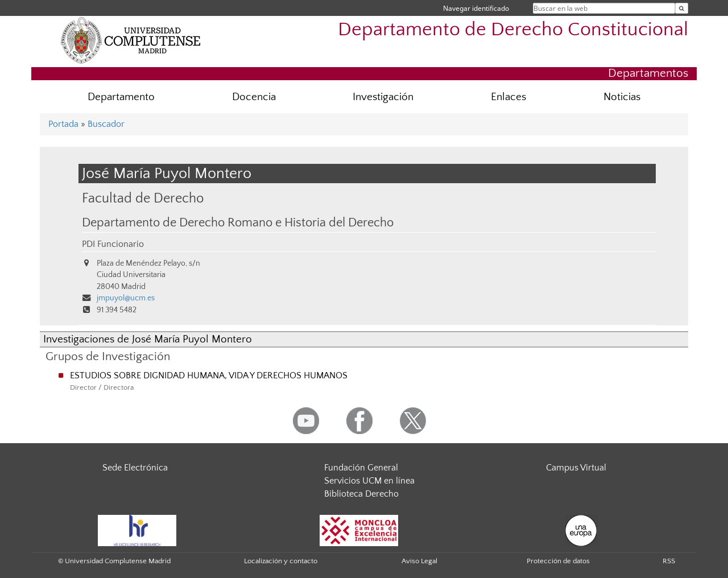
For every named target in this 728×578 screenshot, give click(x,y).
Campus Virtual (576, 468)
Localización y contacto (281, 561)
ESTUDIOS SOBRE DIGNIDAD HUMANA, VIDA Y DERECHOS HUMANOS (209, 375)
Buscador (106, 124)
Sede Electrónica (135, 468)
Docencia (254, 97)
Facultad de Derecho (143, 198)
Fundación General (361, 468)
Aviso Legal (419, 561)
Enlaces (508, 97)
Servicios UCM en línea (369, 481)
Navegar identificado (476, 8)
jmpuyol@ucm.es (126, 298)
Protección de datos (558, 561)
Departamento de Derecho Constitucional (513, 30)
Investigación (383, 97)
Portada (63, 124)
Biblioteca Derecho (361, 494)
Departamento (121, 97)
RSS (669, 561)
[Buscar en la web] (682, 8)
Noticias (622, 97)
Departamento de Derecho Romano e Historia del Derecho (238, 223)
